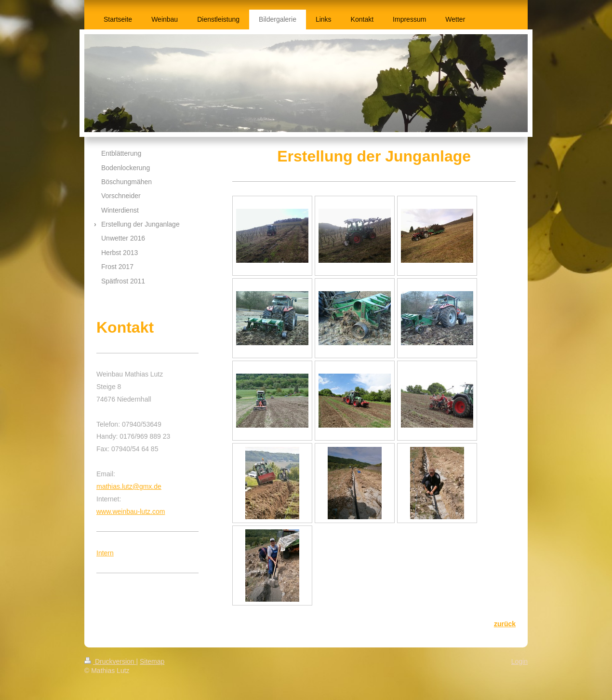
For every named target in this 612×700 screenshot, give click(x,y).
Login (519, 661)
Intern (105, 553)
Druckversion (110, 661)
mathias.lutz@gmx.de (129, 486)
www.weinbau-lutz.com (131, 512)
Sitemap (152, 661)
